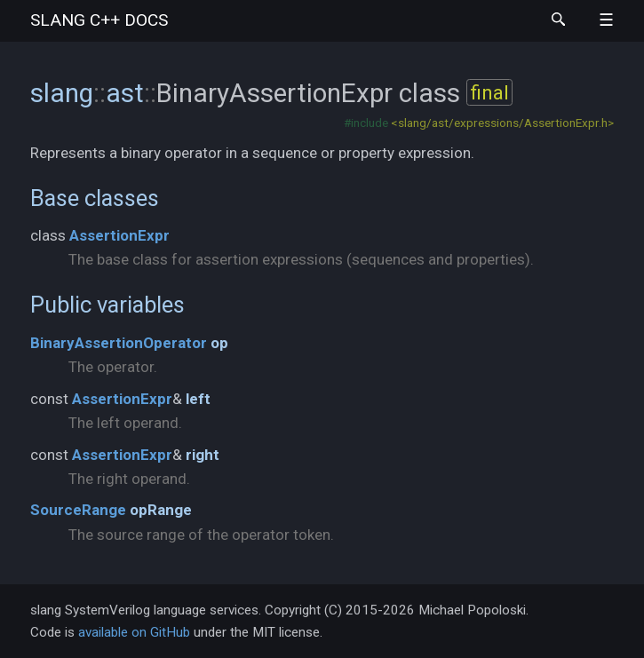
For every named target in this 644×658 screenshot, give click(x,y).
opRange (161, 510)
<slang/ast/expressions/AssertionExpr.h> (502, 123)
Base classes (95, 198)
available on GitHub (134, 632)
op (219, 343)
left (198, 399)
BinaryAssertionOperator (119, 343)
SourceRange (78, 510)
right (203, 455)
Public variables (107, 305)
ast (125, 93)
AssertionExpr (119, 235)
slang (99, 20)
